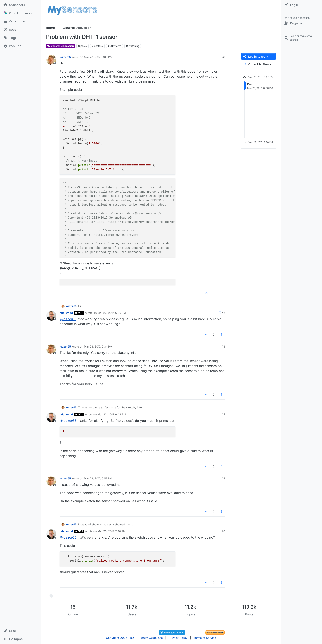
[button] (20, 631)
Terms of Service (205, 638)
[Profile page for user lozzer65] (51, 60)
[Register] (302, 23)
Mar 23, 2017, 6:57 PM (98, 478)
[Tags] (20, 38)
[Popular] (20, 46)
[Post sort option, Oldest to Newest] (259, 65)
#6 (223, 531)
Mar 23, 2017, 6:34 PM (98, 346)
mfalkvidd (66, 313)
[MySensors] (20, 5)
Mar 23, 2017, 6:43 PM (112, 414)
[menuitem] (302, 5)
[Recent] (20, 30)
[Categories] (20, 21)
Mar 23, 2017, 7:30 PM (112, 531)
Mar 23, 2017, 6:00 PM (98, 57)
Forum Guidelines (151, 638)
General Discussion (60, 46)
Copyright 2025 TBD (120, 638)
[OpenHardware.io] (20, 13)
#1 (224, 57)
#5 (223, 478)
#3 (223, 346)
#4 (223, 414)
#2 (223, 313)
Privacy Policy (178, 638)
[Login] (302, 5)
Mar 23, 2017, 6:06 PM (112, 313)
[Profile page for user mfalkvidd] (51, 316)
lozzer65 (65, 57)
